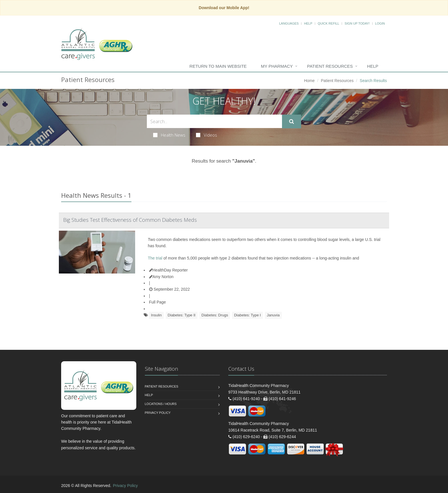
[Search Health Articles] (214, 121)
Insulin (156, 315)
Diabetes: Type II (182, 315)
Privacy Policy (158, 413)
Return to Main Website (218, 66)
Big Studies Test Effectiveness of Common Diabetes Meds (130, 220)
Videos (207, 135)
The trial (155, 258)
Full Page (158, 302)
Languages (289, 23)
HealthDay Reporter (169, 270)
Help (308, 23)
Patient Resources (330, 66)
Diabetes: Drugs (215, 315)
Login (380, 23)
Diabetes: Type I (247, 315)
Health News (169, 135)
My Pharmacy (277, 66)
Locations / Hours (161, 404)
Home (309, 81)
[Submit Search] (292, 121)
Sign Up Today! (357, 23)
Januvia (273, 315)
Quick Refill (328, 23)
